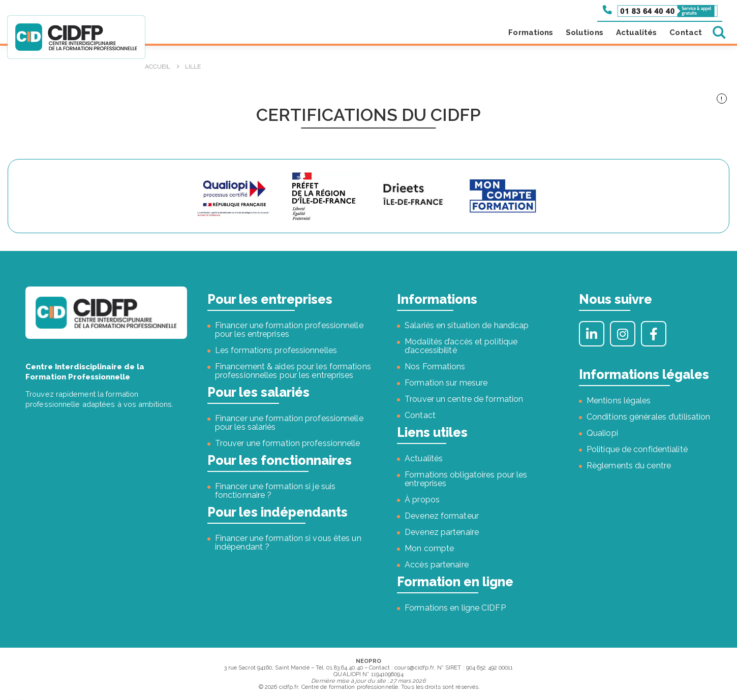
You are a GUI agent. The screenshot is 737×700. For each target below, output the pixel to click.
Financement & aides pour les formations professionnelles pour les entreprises (293, 371)
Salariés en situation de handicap (467, 325)
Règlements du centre (629, 466)
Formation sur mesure (446, 383)
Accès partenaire (437, 565)
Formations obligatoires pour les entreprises (466, 479)
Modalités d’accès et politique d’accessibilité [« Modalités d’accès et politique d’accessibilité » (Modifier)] (461, 346)
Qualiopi (602, 433)
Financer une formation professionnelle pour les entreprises (289, 330)
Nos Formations (435, 367)
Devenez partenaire (442, 532)
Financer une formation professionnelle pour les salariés (289, 423)
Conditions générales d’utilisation (648, 417)
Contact (686, 33)
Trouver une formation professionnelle (288, 443)
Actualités (637, 33)
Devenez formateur (442, 516)
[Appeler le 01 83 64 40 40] (660, 10)
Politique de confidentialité (637, 449)
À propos (422, 500)
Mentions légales (619, 401)
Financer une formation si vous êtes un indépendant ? (288, 543)
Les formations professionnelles (276, 350)
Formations (531, 33)
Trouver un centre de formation (464, 399)
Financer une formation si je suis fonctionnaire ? (275, 491)
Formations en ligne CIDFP (455, 608)
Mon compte (429, 548)
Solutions (585, 33)
